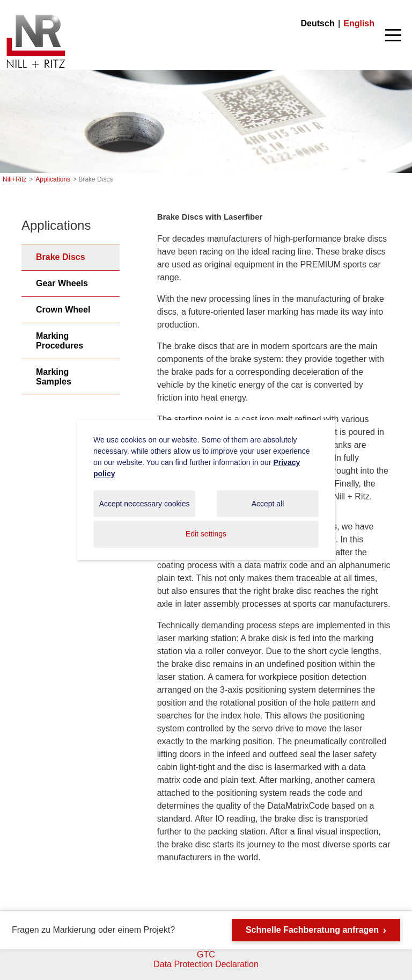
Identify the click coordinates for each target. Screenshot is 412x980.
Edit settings (206, 534)
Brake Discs (61, 257)
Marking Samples (54, 377)
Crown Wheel (63, 310)
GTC (206, 954)
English (359, 23)
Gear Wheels (62, 283)
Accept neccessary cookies (145, 504)
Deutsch (318, 23)
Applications (53, 179)
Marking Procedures (60, 341)
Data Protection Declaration (206, 964)
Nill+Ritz (36, 15)
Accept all (268, 504)
